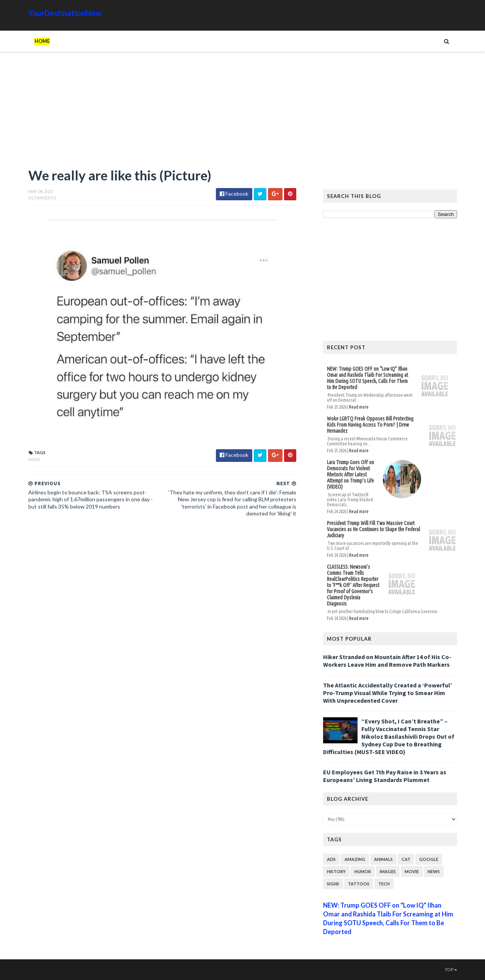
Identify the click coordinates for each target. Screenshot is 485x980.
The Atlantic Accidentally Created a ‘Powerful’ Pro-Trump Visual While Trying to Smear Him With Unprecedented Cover (388, 693)
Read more (359, 407)
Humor (363, 871)
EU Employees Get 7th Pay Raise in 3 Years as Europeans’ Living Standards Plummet (385, 776)
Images (388, 871)
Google (429, 859)
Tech (384, 884)
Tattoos (359, 884)
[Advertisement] (162, 113)
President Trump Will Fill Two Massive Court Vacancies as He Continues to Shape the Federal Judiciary (373, 529)
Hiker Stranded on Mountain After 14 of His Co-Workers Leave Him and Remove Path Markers (387, 661)
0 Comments (42, 198)
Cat (406, 859)
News (34, 459)
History (336, 871)
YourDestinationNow (65, 13)
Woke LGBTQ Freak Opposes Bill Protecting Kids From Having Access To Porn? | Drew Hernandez (370, 425)
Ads (331, 859)
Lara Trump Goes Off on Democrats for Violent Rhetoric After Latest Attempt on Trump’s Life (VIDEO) (350, 474)
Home (42, 41)
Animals (383, 859)
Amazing (355, 859)
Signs (333, 884)
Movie (412, 871)
